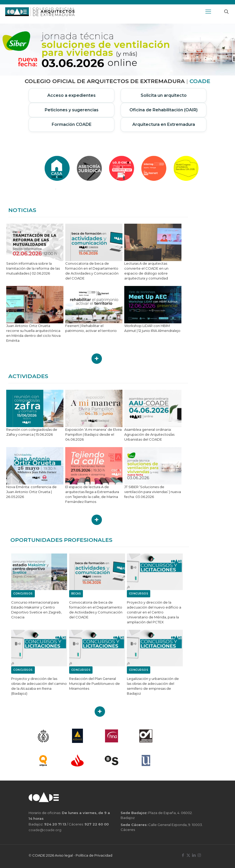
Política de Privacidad (94, 855)
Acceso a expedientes (71, 95)
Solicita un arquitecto (164, 95)
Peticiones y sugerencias (72, 110)
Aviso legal (64, 855)
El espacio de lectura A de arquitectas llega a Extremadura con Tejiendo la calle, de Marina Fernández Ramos (92, 494)
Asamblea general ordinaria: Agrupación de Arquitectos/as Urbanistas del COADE (149, 434)
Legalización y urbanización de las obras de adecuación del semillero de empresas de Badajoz (153, 686)
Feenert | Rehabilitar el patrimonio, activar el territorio (91, 328)
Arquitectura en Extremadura (164, 124)
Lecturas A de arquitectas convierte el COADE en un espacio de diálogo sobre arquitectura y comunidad (146, 271)
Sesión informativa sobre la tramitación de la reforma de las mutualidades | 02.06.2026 (33, 268)
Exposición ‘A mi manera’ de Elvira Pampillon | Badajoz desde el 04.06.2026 (93, 434)
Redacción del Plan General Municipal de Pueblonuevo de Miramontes (94, 684)
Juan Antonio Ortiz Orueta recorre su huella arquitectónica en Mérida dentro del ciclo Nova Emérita (33, 333)
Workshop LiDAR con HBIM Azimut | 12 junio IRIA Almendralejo (152, 328)
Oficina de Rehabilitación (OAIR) (164, 110)
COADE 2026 (44, 855)
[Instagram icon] (199, 855)
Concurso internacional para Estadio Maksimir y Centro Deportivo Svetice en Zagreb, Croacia (37, 610)
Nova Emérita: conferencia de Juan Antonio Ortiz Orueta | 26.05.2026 (31, 492)
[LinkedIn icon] (194, 855)
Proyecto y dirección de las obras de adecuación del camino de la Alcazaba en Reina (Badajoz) (39, 686)
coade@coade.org (45, 830)
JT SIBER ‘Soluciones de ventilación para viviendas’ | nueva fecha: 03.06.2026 (153, 492)
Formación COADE (72, 124)
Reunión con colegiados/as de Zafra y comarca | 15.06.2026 (32, 432)
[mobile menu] (208, 12)
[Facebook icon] (183, 855)
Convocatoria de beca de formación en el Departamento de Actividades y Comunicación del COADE (92, 271)
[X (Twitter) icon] (188, 855)
